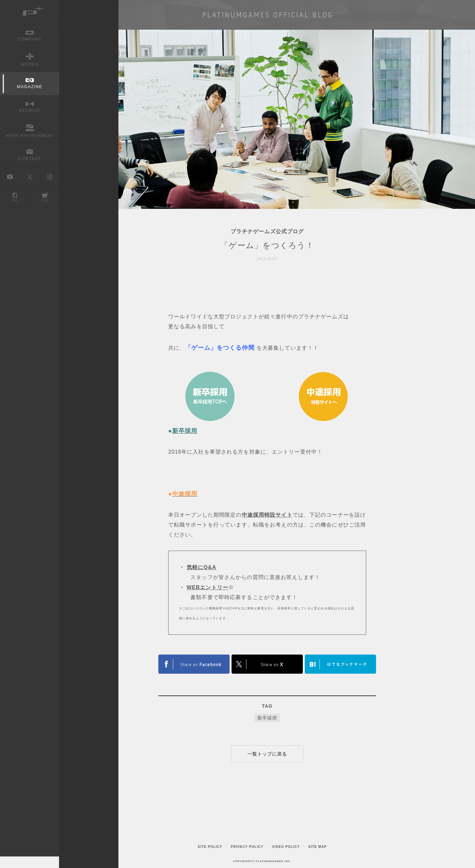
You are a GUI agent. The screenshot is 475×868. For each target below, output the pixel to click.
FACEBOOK (194, 664)
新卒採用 (267, 718)
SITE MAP (317, 847)
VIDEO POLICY (286, 847)
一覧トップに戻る (267, 754)
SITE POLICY (210, 847)
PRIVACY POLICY (247, 847)
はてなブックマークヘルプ (340, 664)
